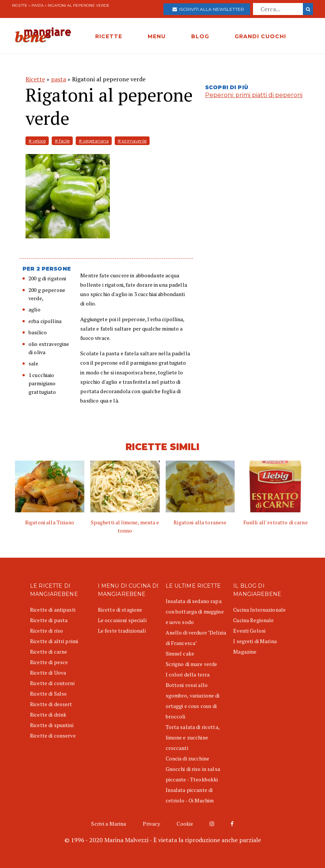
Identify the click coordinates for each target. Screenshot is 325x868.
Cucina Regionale (253, 620)
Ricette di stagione (120, 610)
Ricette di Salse (48, 694)
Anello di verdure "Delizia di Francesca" (196, 638)
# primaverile (132, 141)
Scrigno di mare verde (192, 664)
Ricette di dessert (51, 704)
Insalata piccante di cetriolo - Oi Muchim (190, 795)
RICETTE (109, 36)
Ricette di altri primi (54, 641)
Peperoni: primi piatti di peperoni (254, 95)
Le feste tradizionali (122, 631)
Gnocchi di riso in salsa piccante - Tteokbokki (193, 774)
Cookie (185, 824)
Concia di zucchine (188, 758)
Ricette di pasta (49, 620)
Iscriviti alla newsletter (208, 9)
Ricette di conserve (53, 736)
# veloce (37, 141)
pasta (37, 5)
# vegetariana (94, 141)
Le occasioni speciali (122, 620)
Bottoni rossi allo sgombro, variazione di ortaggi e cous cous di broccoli (193, 701)
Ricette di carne (49, 652)
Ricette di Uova (48, 673)
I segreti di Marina (255, 641)
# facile (62, 141)
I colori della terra (188, 674)
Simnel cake (180, 653)
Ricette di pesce (49, 662)
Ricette (20, 5)
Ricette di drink (48, 715)
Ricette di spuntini (52, 725)
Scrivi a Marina (109, 824)
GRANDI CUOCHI (260, 36)
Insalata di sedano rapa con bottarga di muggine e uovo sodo (195, 611)
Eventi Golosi (249, 631)
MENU (157, 36)
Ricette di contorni (52, 683)
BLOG (200, 36)
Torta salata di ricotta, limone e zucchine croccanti (192, 737)
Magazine (245, 652)
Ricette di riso (46, 631)
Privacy (152, 824)
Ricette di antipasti (53, 610)
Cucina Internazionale (259, 610)
